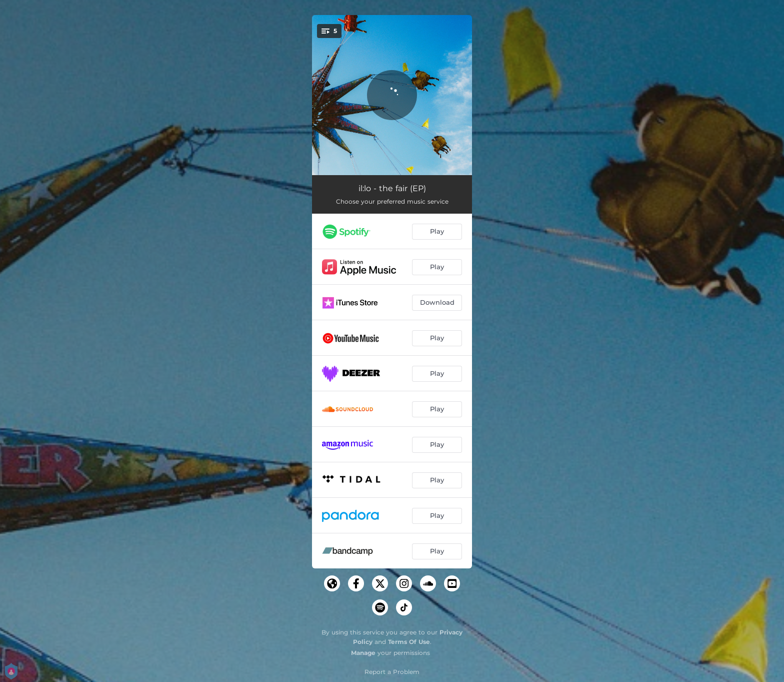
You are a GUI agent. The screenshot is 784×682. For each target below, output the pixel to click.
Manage (363, 653)
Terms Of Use (409, 642)
